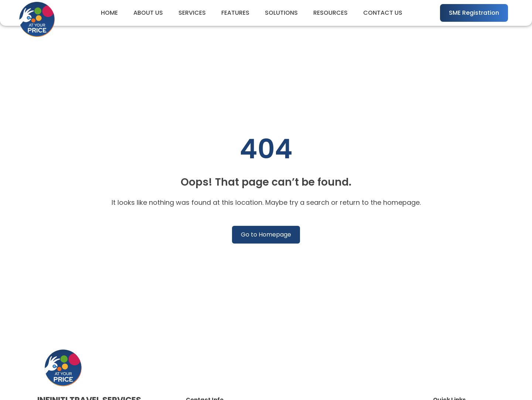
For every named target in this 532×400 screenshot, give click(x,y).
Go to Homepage (266, 235)
